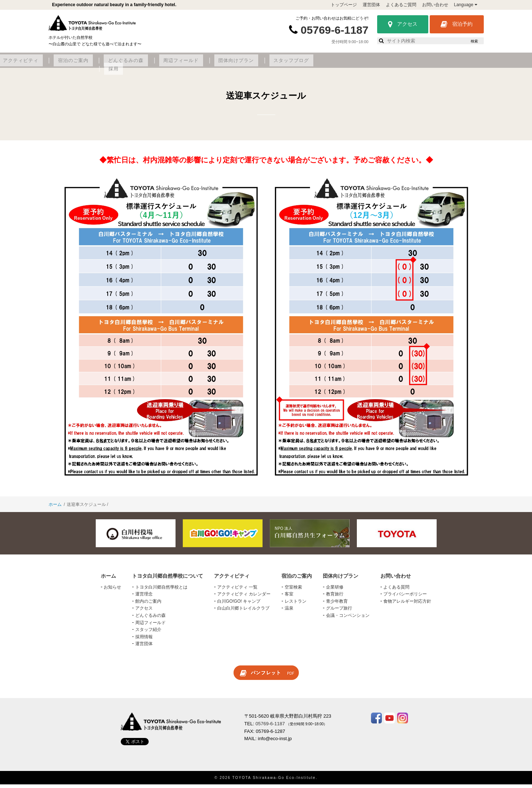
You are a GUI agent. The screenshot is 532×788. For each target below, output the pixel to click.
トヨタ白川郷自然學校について (112, 64)
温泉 (289, 612)
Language (466, 5)
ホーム (55, 508)
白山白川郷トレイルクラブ (243, 612)
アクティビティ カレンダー (244, 598)
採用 (456, 64)
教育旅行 (335, 598)
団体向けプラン (372, 64)
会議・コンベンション (348, 619)
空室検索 (293, 591)
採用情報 (144, 640)
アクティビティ (180, 64)
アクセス (403, 24)
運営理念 (144, 598)
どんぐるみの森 (273, 64)
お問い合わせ (435, 5)
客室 (289, 598)
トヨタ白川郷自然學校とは (161, 591)
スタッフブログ (420, 64)
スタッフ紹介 (148, 634)
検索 (474, 41)
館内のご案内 (148, 605)
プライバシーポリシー (405, 598)
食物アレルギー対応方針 (407, 605)
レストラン (296, 605)
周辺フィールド (322, 64)
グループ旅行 (339, 612)
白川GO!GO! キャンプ (239, 605)
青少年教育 (337, 605)
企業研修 (335, 591)
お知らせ (112, 591)
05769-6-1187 (335, 30)
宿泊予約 (457, 24)
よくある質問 (396, 591)
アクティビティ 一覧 (237, 591)
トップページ (344, 5)
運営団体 (371, 5)
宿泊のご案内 (227, 64)
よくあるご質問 (401, 5)
